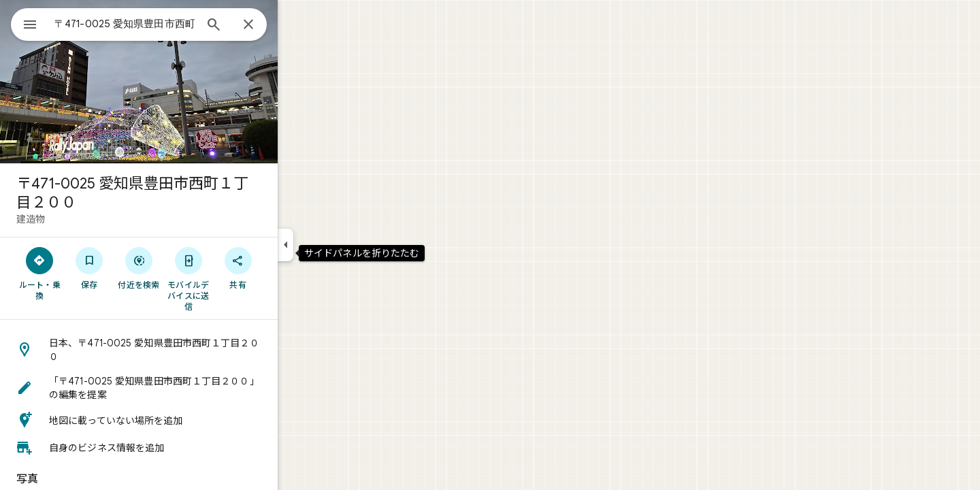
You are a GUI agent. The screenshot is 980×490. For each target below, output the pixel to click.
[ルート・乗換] (89, 273)
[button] (188, 350)
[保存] (138, 267)
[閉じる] (297, 25)
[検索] (263, 26)
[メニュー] (24, 23)
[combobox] (160, 24)
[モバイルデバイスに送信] (237, 278)
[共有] (287, 267)
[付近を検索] (188, 267)
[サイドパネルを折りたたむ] (334, 245)
